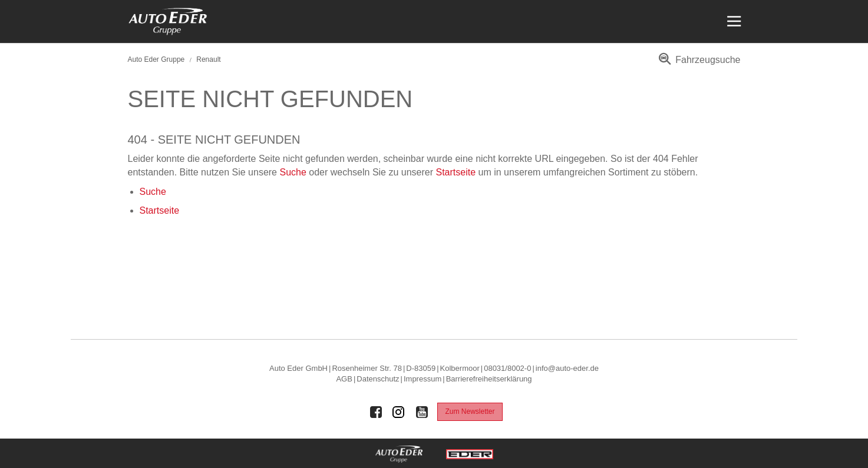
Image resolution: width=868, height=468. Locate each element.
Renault (208, 59)
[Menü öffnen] (733, 21)
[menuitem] (697, 64)
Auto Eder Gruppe (156, 59)
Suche (293, 172)
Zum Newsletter (470, 411)
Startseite (456, 172)
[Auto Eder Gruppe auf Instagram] (399, 412)
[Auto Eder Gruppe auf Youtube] (422, 412)
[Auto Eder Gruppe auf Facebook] (376, 412)
